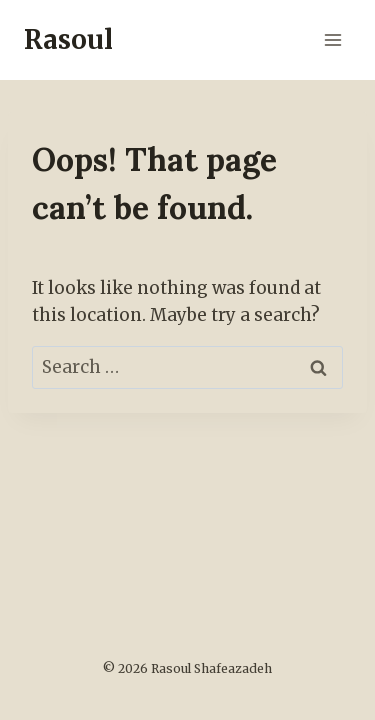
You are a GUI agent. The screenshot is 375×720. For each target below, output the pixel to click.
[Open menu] (332, 39)
